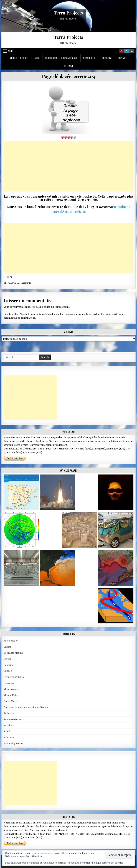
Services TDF (90, 58)
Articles (79, 212)
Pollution (9, 713)
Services (9, 725)
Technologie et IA (14, 743)
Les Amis (9, 683)
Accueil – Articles (19, 58)
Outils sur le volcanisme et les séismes (26, 707)
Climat (7, 647)
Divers (7, 659)
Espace (8, 671)
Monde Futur (11, 695)
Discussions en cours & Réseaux (61, 58)
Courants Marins (13, 653)
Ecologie (9, 665)
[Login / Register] (126, 51)
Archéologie (11, 641)
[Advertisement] (69, 166)
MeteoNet (68, 66)
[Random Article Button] (121, 51)
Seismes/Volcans (13, 719)
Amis (37, 58)
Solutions (107, 58)
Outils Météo (11, 701)
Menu (11, 51)
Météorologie (12, 689)
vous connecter (26, 307)
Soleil (7, 731)
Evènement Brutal (14, 677)
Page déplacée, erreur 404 (68, 76)
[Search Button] (131, 51)
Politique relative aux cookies (108, 863)
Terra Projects (68, 13)
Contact (123, 58)
